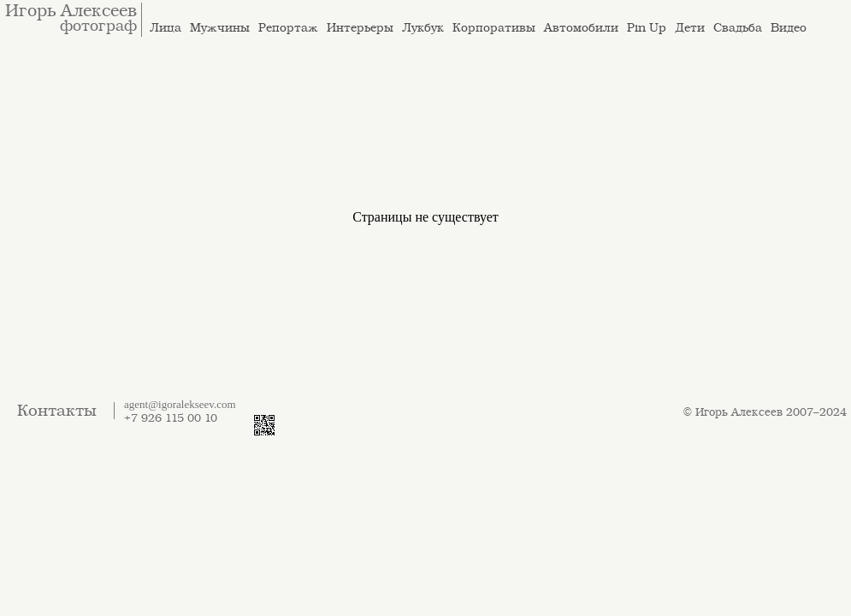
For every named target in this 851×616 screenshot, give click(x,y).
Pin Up (647, 28)
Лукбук (423, 28)
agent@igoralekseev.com (180, 404)
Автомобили (581, 28)
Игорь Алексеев (71, 11)
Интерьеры (360, 28)
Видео (789, 28)
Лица (165, 28)
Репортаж (288, 28)
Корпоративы (494, 28)
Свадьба (738, 28)
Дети (690, 28)
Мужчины (220, 28)
